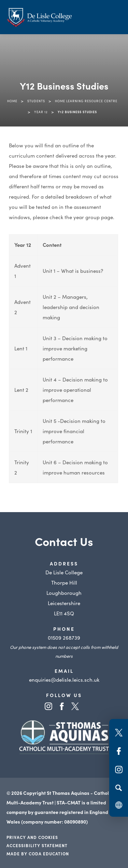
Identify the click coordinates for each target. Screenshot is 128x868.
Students (36, 101)
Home (12, 101)
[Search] (119, 788)
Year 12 (41, 112)
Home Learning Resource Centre (86, 101)
